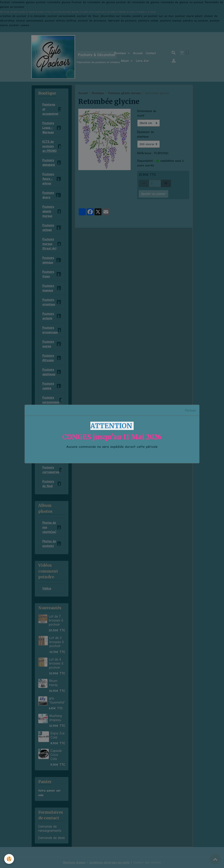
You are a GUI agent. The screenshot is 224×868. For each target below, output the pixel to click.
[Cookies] (9, 859)
